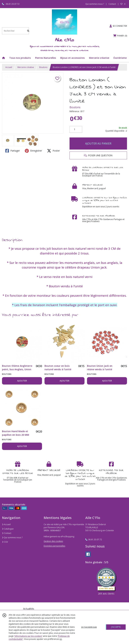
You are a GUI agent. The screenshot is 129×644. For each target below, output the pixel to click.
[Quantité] (76, 129)
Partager (13, 151)
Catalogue (8, 529)
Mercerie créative (26, 67)
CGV (5, 542)
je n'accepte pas (89, 627)
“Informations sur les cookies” (28, 636)
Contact (112, 4)
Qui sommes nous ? (12, 538)
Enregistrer (33, 151)
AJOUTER (22, 381)
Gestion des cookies (53, 541)
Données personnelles (54, 546)
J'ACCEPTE (116, 627)
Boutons (43, 67)
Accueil (9, 67)
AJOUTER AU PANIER (98, 144)
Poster (53, 151)
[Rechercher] (28, 31)
